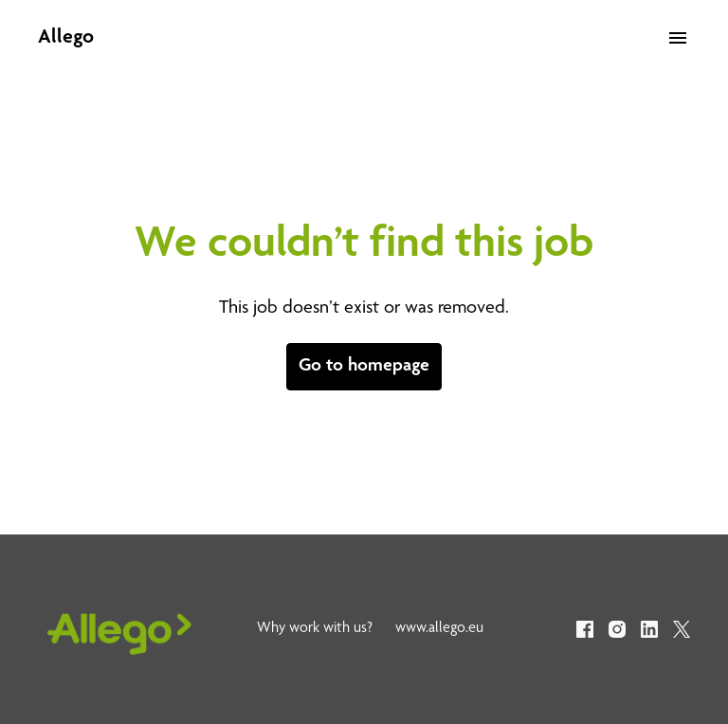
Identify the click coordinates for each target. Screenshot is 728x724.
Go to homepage (364, 367)
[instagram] (617, 629)
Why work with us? (315, 629)
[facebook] (585, 629)
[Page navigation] (678, 38)
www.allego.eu (439, 629)
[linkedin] (649, 629)
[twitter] (682, 629)
